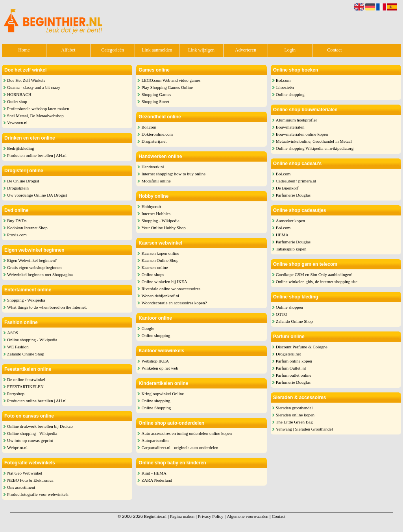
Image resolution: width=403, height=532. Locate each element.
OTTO (282, 314)
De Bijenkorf (287, 188)
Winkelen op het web (160, 368)
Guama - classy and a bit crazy (34, 87)
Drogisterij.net (154, 141)
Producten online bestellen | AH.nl (37, 155)
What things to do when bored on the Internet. (47, 307)
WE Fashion (18, 347)
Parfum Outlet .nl (291, 368)
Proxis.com (17, 235)
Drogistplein (18, 188)
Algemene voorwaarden (247, 516)
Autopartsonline (155, 440)
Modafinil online (156, 181)
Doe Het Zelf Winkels (26, 80)
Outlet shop (17, 101)
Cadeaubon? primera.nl (296, 181)
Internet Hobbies (156, 214)
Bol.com (149, 127)
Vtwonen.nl (17, 123)
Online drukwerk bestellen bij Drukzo (40, 426)
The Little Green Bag (294, 422)
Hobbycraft (151, 206)
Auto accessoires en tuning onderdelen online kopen (187, 433)
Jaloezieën (285, 87)
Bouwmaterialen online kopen (302, 134)
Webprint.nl (17, 447)
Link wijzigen (201, 50)
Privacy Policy (211, 516)
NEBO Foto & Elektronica (30, 480)
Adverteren (246, 50)
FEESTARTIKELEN (25, 387)
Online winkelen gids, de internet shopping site (317, 282)
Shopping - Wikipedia (26, 300)
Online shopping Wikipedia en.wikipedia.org (315, 148)
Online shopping (156, 335)
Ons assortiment (21, 487)
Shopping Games (156, 94)
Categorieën (113, 50)
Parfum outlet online (294, 375)
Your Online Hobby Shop (163, 228)
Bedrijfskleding (20, 148)
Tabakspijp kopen (291, 249)
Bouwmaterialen (290, 127)
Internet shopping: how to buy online (173, 174)
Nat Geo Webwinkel (25, 473)
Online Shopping (156, 408)
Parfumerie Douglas (293, 195)
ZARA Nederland (157, 480)
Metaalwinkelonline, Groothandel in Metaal (314, 141)
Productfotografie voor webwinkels (38, 494)
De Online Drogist (23, 181)
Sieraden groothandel (294, 408)
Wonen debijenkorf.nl (160, 296)
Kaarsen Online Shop (160, 260)
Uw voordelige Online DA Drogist (37, 195)
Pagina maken (182, 516)
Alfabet (68, 50)
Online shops (153, 274)
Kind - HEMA (154, 473)
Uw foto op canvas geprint (30, 440)
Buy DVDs (17, 221)
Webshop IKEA (155, 361)
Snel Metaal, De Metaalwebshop (35, 116)
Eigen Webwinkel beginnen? (32, 260)
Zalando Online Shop (26, 354)
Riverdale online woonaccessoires (171, 289)
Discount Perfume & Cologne (302, 347)
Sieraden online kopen (295, 415)
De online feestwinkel (26, 379)
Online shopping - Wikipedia (32, 340)
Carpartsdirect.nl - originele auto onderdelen (180, 447)
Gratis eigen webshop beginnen (34, 267)
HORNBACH (19, 94)
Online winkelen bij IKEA (164, 282)
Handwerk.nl (153, 167)
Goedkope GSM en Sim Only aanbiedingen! (314, 274)
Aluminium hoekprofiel (296, 120)
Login (290, 50)
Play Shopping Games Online (167, 87)
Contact (334, 50)
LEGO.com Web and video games (171, 80)
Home (24, 50)
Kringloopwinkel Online (163, 394)
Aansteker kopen (290, 221)
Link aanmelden (157, 50)
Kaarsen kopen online (160, 253)
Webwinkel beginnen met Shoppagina (40, 274)
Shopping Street (155, 101)
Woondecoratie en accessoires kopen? (174, 303)
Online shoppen (289, 307)
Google (148, 328)
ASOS (13, 333)
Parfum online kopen (294, 361)
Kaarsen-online (154, 267)
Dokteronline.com (157, 134)
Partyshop (16, 394)
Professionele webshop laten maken (38, 109)
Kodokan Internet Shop (27, 228)
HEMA (282, 235)
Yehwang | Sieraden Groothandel (304, 429)
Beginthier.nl (155, 516)
